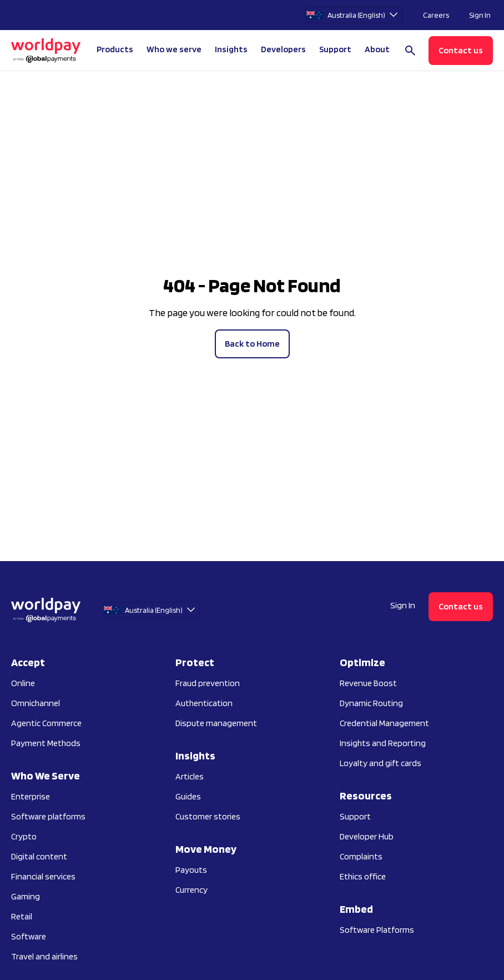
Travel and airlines (44, 956)
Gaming (26, 896)
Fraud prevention (208, 683)
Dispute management (216, 723)
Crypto (24, 836)
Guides (188, 796)
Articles (190, 776)
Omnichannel (36, 703)
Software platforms (48, 816)
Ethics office (363, 876)
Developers (283, 49)
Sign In (480, 15)
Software (29, 936)
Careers (436, 15)
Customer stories (208, 816)
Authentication (204, 703)
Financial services (43, 876)
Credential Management (384, 723)
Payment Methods (46, 743)
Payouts (191, 870)
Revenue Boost (368, 683)
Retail (22, 916)
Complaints (361, 856)
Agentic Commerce (46, 723)
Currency (191, 890)
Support (335, 49)
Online (23, 683)
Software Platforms (377, 930)
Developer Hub (367, 836)
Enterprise (31, 796)
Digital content (39, 856)
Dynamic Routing (371, 703)
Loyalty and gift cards (380, 763)
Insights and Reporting (383, 743)
